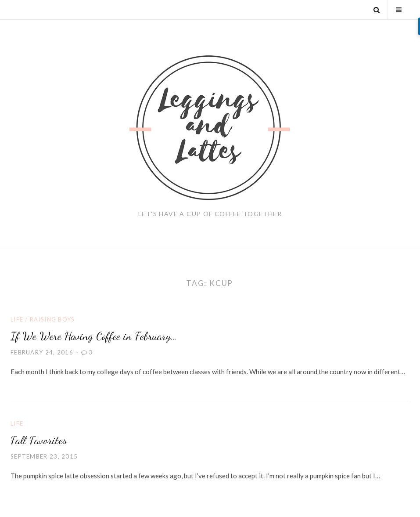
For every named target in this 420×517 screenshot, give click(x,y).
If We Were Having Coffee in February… (94, 336)
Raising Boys (52, 319)
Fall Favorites (39, 440)
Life (17, 319)
